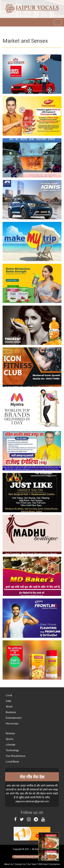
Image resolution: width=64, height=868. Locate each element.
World (9, 707)
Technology (12, 750)
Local (9, 695)
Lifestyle (10, 745)
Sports (9, 739)
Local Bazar (12, 762)
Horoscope (12, 724)
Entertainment (13, 718)
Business (11, 712)
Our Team (32, 864)
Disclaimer (55, 864)
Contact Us (20, 864)
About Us (9, 864)
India (8, 701)
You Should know (15, 756)
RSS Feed (43, 864)
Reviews (10, 733)
